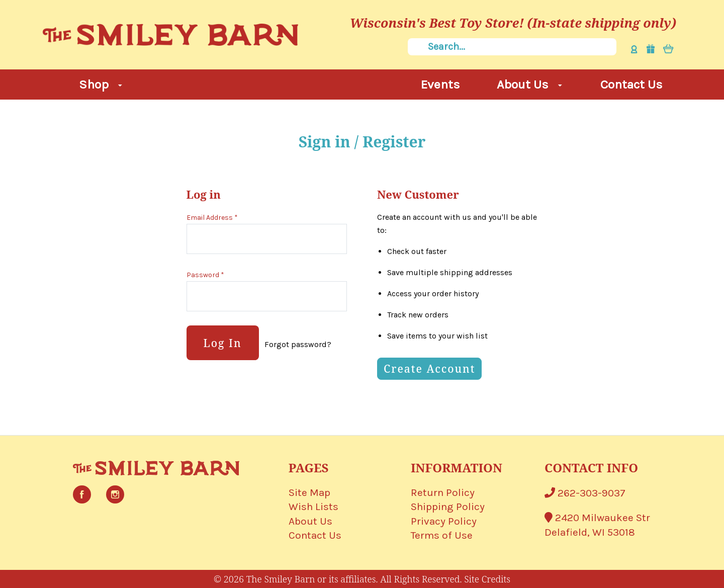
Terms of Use (442, 535)
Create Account (429, 369)
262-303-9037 (585, 493)
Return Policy (443, 492)
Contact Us (631, 84)
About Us (529, 84)
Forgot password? (298, 344)
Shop (101, 84)
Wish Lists (313, 507)
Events (440, 84)
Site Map (309, 492)
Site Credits (487, 579)
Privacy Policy (444, 521)
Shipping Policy (448, 507)
